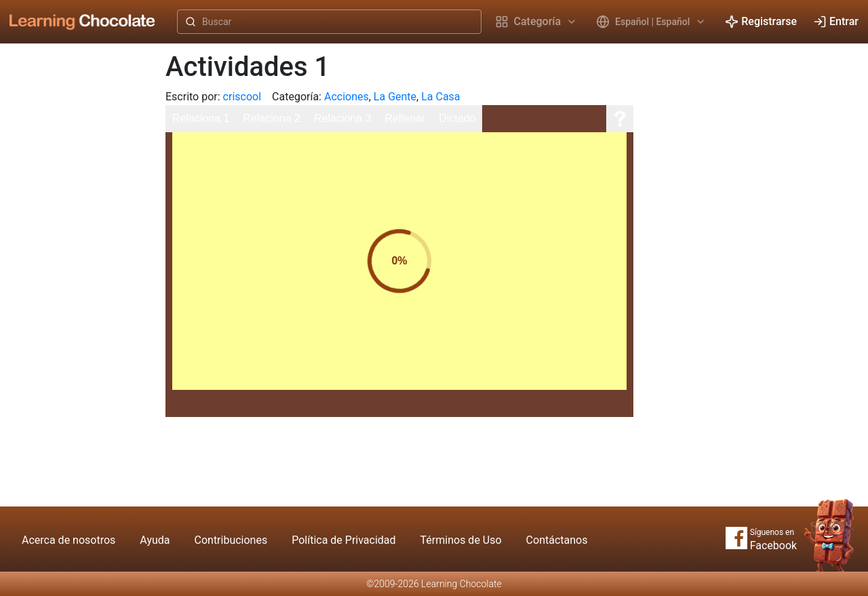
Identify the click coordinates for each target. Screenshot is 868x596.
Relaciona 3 (343, 118)
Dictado (457, 118)
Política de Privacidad (343, 540)
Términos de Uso (461, 540)
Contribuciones (231, 540)
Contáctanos (557, 540)
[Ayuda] (620, 119)
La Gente (395, 97)
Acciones (347, 97)
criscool (242, 97)
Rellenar (406, 118)
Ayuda (155, 540)
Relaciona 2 (272, 118)
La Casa (440, 97)
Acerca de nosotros (68, 540)
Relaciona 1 (201, 118)
